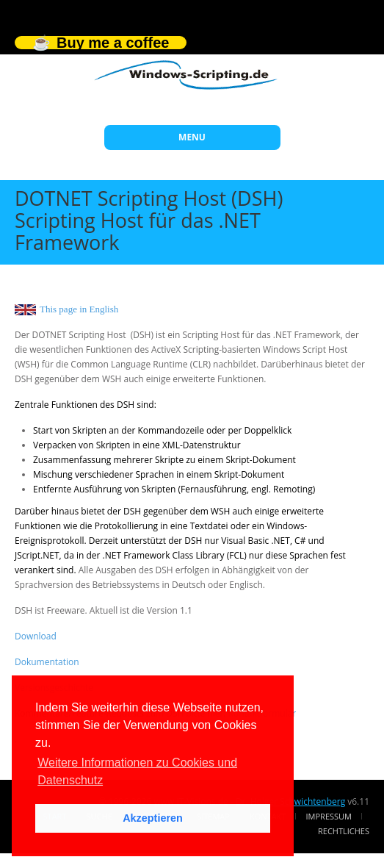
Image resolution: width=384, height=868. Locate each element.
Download (36, 636)
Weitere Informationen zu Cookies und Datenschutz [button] (137, 771)
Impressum (329, 816)
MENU (192, 137)
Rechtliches (344, 831)
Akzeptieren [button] (153, 818)
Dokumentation (47, 662)
